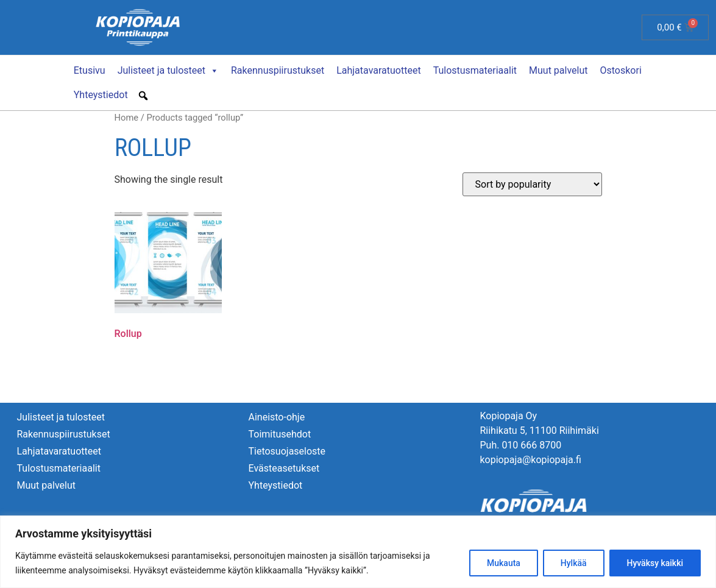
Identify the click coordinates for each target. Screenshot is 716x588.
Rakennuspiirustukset (278, 70)
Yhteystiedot (101, 94)
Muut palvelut (558, 70)
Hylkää (574, 563)
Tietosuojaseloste (287, 451)
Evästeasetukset (284, 468)
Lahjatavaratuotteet (378, 70)
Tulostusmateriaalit (475, 70)
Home (127, 117)
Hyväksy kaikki (655, 563)
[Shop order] (532, 184)
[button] (143, 95)
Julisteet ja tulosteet (168, 70)
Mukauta (504, 563)
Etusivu (90, 70)
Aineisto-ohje (276, 416)
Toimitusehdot (279, 434)
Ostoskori (621, 70)
